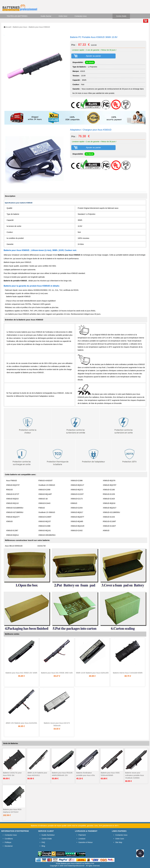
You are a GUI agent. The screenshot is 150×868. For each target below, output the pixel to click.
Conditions (9, 839)
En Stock (90, 62)
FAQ (43, 842)
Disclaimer (9, 846)
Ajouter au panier (93, 56)
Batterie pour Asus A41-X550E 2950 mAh (57, 673)
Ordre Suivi (63, 16)
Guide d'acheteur (48, 835)
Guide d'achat (46, 16)
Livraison (82, 839)
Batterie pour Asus (20, 27)
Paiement (82, 835)
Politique (8, 842)
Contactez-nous (81, 16)
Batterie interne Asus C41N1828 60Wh (128, 673)
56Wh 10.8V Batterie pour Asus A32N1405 (92, 673)
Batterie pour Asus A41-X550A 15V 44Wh (21, 673)
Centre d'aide (121, 16)
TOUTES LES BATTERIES (17, 16)
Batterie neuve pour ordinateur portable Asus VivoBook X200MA (135, 775)
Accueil (8, 27)
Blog (43, 846)
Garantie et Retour (86, 842)
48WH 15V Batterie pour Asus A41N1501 (21, 723)
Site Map (119, 842)
